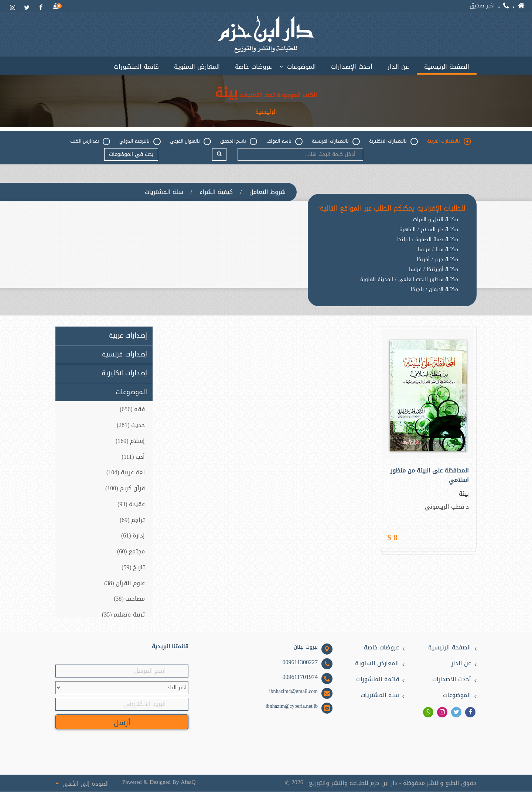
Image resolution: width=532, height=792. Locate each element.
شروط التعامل (267, 192)
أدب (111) (133, 457)
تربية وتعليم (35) (124, 615)
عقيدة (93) (131, 504)
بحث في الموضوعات (131, 154)
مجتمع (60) (131, 552)
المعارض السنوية (197, 66)
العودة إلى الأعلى (82, 783)
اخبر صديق (482, 6)
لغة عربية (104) (126, 473)
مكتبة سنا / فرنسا (438, 250)
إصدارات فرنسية (125, 355)
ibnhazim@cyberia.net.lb (292, 707)
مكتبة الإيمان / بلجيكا (434, 290)
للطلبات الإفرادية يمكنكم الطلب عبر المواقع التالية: (392, 209)
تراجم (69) (132, 520)
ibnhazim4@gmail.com (294, 692)
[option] (392, 296)
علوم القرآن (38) (125, 583)
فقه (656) (132, 409)
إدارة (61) (133, 536)
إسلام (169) (130, 441)
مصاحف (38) (129, 599)
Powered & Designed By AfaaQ (158, 782)
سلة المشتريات (164, 192)
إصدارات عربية (128, 336)
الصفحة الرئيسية (447, 66)
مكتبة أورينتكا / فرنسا (434, 270)
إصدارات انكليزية (124, 373)
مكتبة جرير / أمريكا (437, 260)
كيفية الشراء (216, 192)
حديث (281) (131, 425)
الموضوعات (301, 66)
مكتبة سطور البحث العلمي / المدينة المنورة (409, 280)
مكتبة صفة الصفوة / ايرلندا (428, 240)
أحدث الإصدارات (352, 66)
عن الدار (398, 66)
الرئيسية (266, 112)
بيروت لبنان (306, 648)
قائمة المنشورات (136, 66)
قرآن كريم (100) (125, 489)
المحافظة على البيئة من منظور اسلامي (430, 476)
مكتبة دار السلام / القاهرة (429, 230)
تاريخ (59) (133, 568)
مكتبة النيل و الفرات (436, 220)
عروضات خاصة (253, 66)
